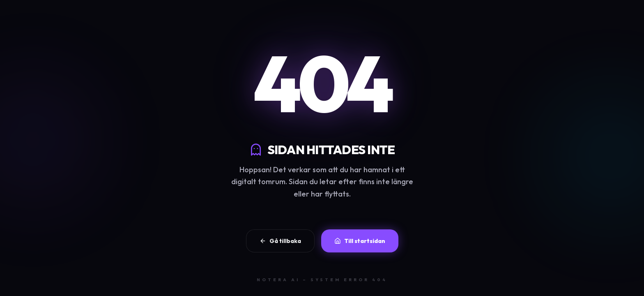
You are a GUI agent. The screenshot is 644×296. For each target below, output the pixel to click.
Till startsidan (360, 241)
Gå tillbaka (280, 241)
